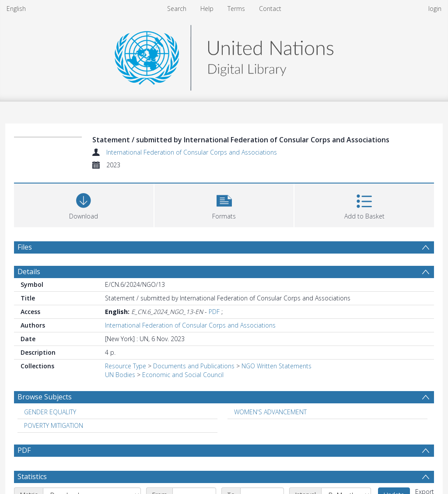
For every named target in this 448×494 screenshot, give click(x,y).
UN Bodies (120, 375)
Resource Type (126, 366)
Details (29, 272)
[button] (224, 204)
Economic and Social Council (183, 375)
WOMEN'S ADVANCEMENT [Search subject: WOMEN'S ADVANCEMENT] (270, 412)
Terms (236, 9)
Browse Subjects (45, 397)
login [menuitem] (435, 9)
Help (207, 9)
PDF (214, 312)
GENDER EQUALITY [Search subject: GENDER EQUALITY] (50, 412)
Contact (270, 9)
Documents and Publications (194, 366)
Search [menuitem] (177, 9)
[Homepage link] (224, 55)
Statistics (32, 476)
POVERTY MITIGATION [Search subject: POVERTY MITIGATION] (54, 425)
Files (25, 247)
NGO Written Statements (276, 366)
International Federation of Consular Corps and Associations (192, 152)
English (16, 9)
